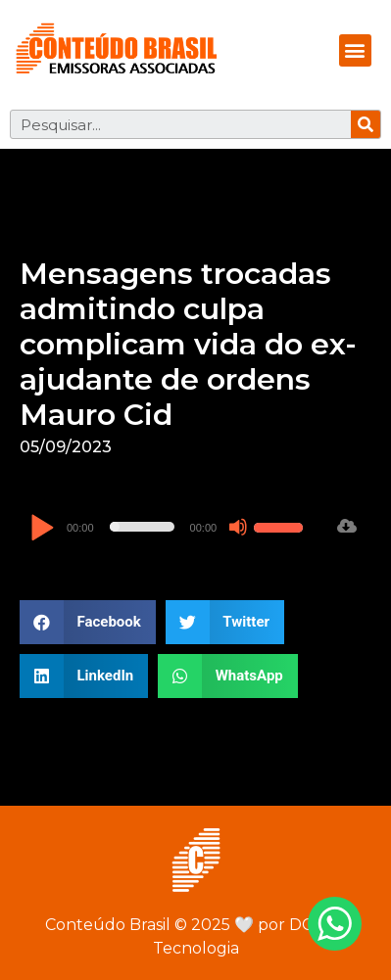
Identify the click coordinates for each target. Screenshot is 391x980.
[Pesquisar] (366, 124)
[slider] (142, 527)
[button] (355, 50)
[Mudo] (238, 527)
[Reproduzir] (42, 529)
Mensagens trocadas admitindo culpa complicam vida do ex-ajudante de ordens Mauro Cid (188, 344)
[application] (169, 527)
